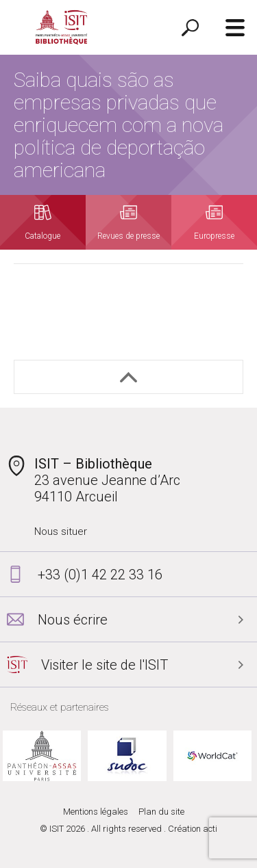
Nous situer (61, 531)
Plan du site (161, 812)
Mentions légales (96, 812)
